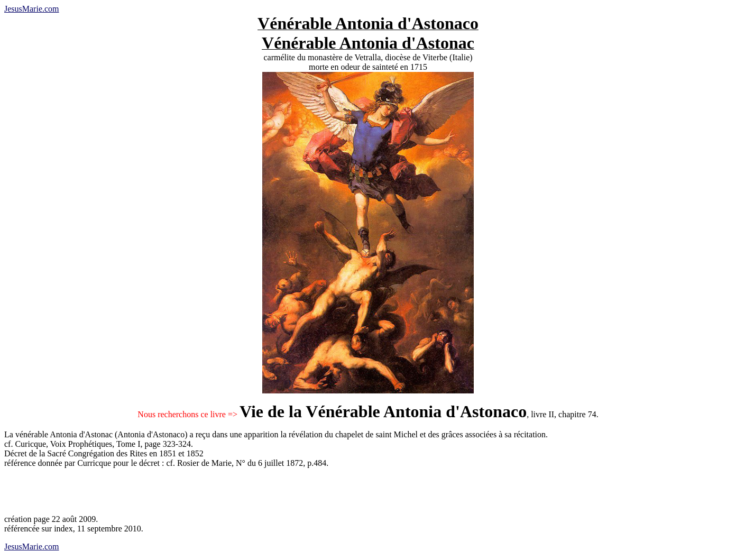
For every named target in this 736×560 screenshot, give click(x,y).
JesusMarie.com (32, 9)
